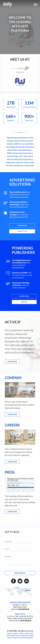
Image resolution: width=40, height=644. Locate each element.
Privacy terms (12, 633)
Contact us (22, 231)
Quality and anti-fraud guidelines (20, 638)
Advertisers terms (13, 636)
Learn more (22, 225)
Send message (20, 573)
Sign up (24, 302)
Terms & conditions (26, 633)
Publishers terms (27, 636)
